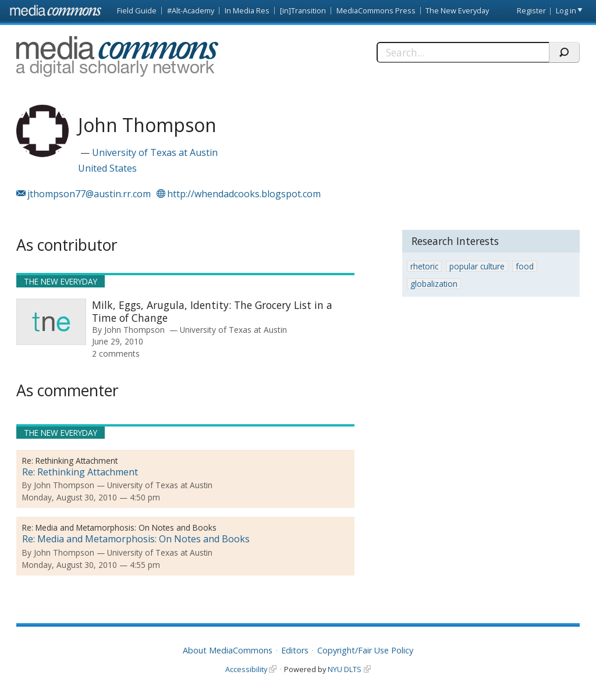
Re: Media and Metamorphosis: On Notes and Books (136, 539)
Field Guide (137, 10)
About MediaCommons (228, 650)
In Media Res (247, 10)
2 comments (116, 353)
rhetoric (424, 266)
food (525, 266)
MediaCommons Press (376, 10)
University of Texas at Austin (155, 152)
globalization (434, 284)
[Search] (463, 52)
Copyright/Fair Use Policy (365, 650)
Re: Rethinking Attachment (80, 472)
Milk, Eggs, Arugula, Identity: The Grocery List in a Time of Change (212, 311)
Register (531, 10)
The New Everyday (457, 10)
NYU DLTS (345, 669)
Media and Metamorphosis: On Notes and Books (126, 527)
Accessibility (246, 669)
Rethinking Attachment (77, 461)
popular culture (477, 266)
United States (107, 168)
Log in (566, 10)
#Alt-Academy (191, 10)
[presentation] (51, 322)
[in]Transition (303, 10)
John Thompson (134, 330)
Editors (295, 650)
